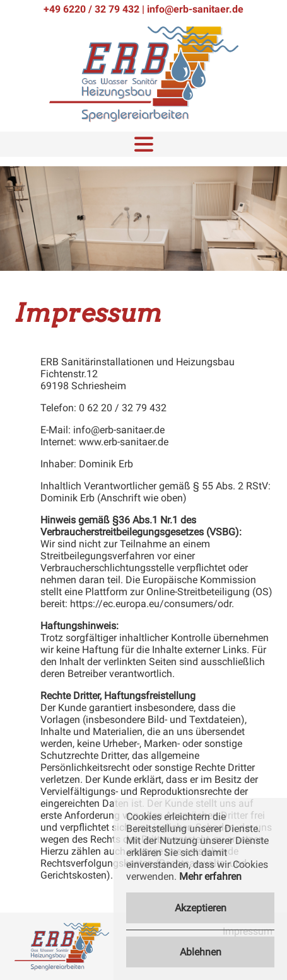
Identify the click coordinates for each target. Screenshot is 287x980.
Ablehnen (201, 952)
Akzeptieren (201, 908)
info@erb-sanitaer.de (195, 9)
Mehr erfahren (210, 876)
